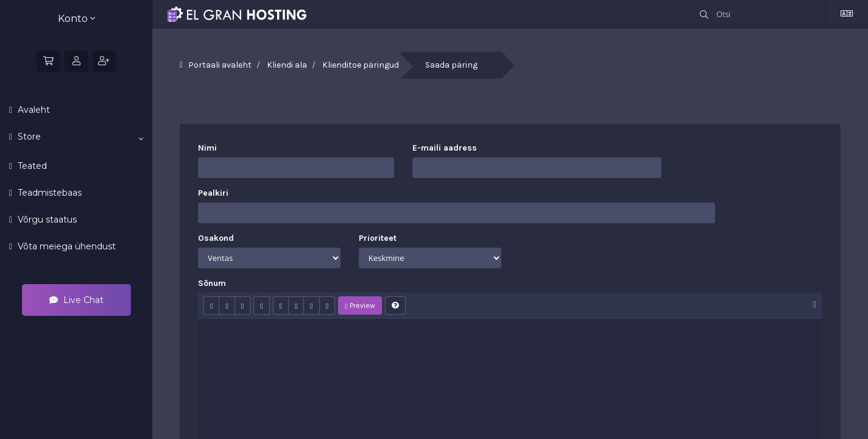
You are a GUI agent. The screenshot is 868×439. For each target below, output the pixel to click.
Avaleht (33, 110)
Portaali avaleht (220, 65)
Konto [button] (76, 19)
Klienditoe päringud (361, 65)
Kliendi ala (287, 65)
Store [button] (79, 137)
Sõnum (212, 283)
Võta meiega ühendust (65, 246)
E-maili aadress (445, 148)
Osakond (216, 238)
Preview (360, 305)
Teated (31, 166)
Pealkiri (213, 193)
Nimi (207, 148)
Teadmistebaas (48, 193)
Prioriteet (378, 238)
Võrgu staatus (46, 220)
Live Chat (76, 300)
